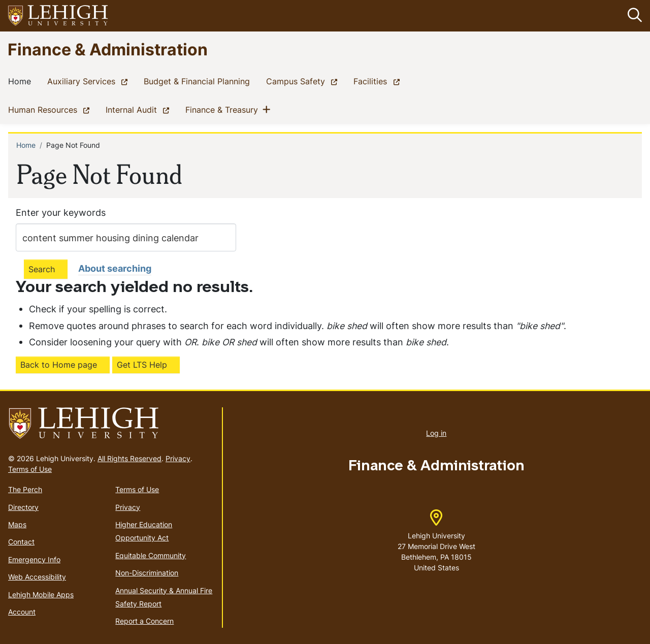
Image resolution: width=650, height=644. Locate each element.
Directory (23, 507)
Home (22, 81)
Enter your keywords (61, 213)
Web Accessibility (37, 577)
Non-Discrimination (147, 573)
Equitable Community (151, 555)
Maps (17, 524)
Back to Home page (59, 365)
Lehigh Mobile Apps (41, 594)
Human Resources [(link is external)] (51, 110)
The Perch (25, 489)
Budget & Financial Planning (199, 81)
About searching (115, 268)
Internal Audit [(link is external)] (139, 110)
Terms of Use (30, 469)
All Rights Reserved (129, 458)
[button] (633, 16)
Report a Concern (144, 621)
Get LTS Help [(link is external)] (142, 365)
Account (22, 612)
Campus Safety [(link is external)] (304, 81)
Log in (436, 433)
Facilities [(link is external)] (378, 81)
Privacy (178, 458)
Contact (21, 542)
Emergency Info (34, 559)
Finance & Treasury (224, 110)
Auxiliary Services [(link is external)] (89, 81)
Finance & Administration (108, 49)
